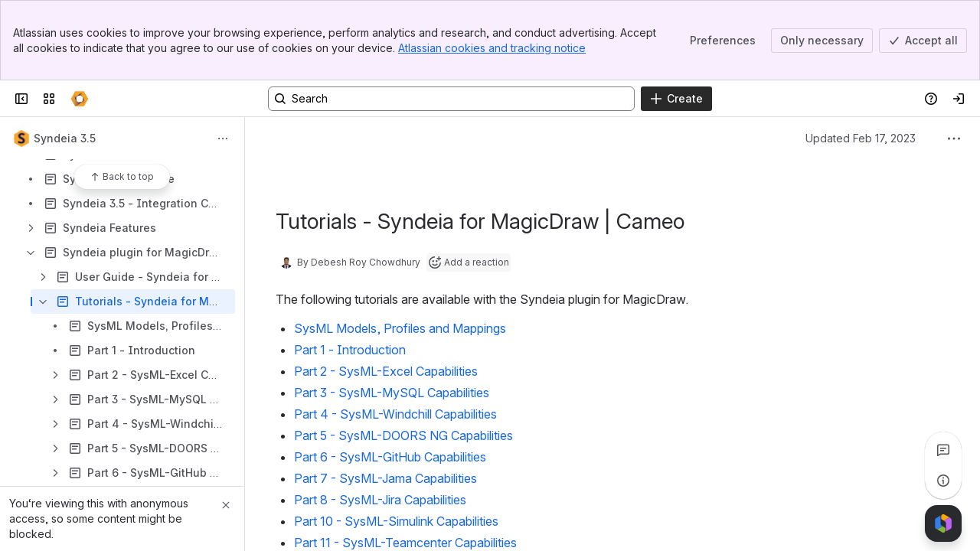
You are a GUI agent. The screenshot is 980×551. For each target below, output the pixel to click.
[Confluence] (80, 99)
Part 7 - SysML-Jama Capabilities (385, 478)
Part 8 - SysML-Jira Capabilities (380, 500)
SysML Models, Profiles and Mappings (400, 328)
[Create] (676, 99)
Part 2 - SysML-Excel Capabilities (386, 371)
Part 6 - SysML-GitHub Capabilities (390, 457)
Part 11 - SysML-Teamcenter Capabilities (405, 543)
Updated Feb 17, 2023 (861, 138)
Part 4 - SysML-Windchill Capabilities (395, 414)
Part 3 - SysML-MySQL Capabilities (392, 393)
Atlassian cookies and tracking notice (492, 48)
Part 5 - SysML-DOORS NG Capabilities (403, 435)
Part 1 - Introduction (350, 350)
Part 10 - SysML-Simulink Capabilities (396, 521)
